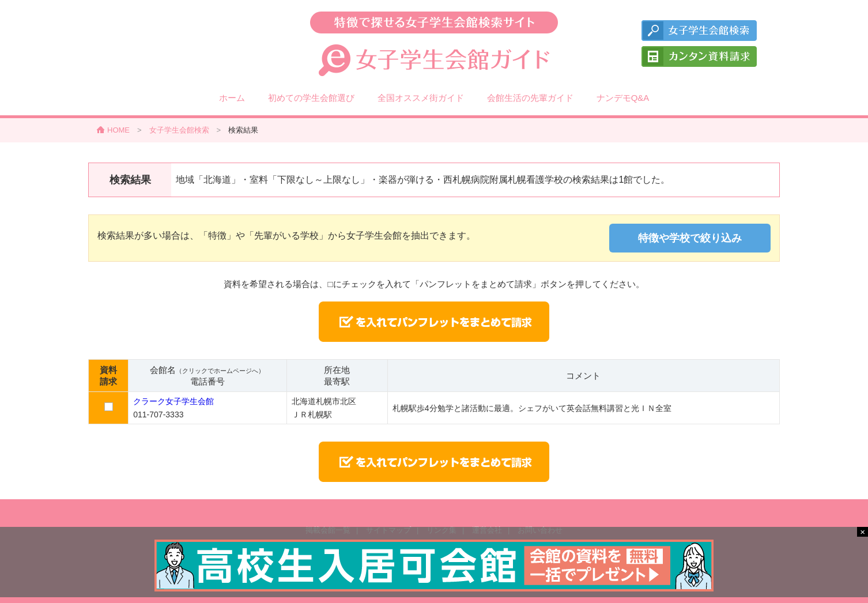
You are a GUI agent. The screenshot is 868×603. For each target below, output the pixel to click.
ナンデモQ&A (623, 98)
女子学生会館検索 (179, 130)
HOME (118, 130)
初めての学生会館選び (311, 98)
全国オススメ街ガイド (421, 98)
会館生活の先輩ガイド (530, 98)
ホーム (232, 98)
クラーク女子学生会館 (173, 401)
